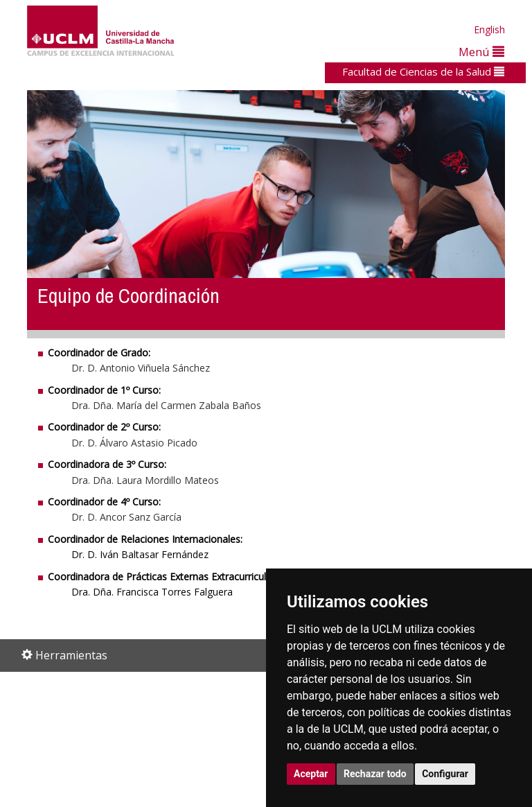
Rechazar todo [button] (375, 774)
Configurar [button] (445, 774)
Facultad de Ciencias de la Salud (423, 71)
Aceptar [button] (311, 774)
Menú (481, 52)
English (489, 29)
